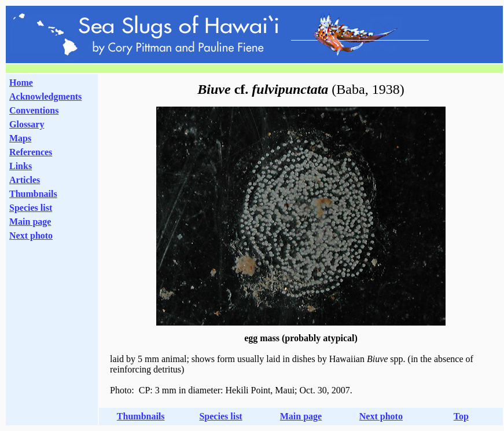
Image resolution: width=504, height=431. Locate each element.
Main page (30, 222)
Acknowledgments (45, 96)
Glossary (27, 124)
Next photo (381, 416)
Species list (31, 208)
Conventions (34, 110)
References (31, 152)
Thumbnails (33, 194)
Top (461, 416)
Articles (25, 180)
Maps (20, 138)
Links (21, 166)
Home (21, 83)
